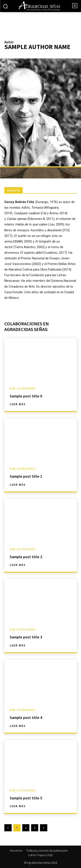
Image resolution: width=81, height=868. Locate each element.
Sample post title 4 (26, 718)
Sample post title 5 (26, 798)
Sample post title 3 (26, 637)
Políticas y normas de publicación (47, 851)
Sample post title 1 (26, 476)
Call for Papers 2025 (40, 855)
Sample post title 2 (26, 557)
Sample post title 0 (26, 396)
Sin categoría (23, 388)
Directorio (16, 851)
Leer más (18, 404)
